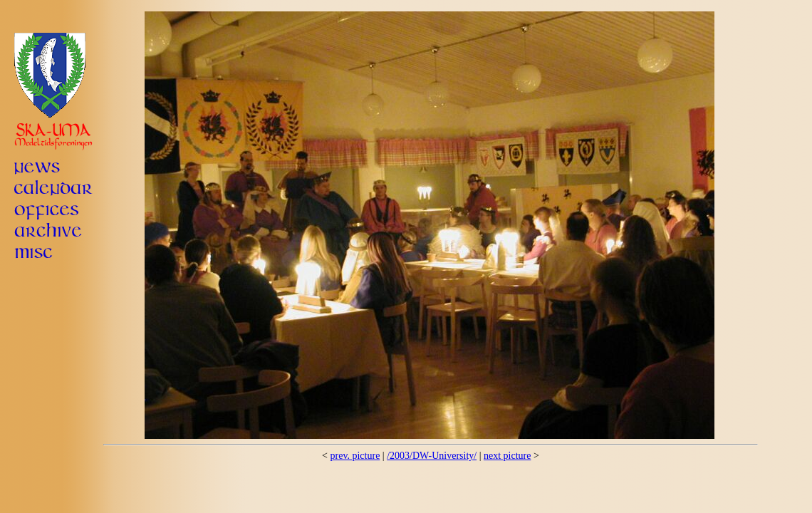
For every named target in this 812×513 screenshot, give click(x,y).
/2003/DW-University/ (432, 456)
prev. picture (355, 456)
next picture (507, 456)
